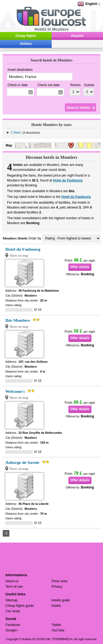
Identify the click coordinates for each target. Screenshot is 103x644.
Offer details (80, 267)
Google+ (12, 630)
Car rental (13, 611)
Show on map (19, 256)
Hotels (56, 606)
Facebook (13, 625)
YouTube (58, 630)
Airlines (26, 44)
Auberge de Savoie (22, 462)
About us (12, 581)
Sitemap (12, 600)
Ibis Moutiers (18, 320)
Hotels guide (61, 600)
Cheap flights (26, 36)
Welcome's (15, 391)
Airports (77, 36)
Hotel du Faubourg (68, 180)
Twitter (56, 625)
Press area (60, 581)
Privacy (57, 587)
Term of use (14, 587)
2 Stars (16, 133)
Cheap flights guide (20, 606)
